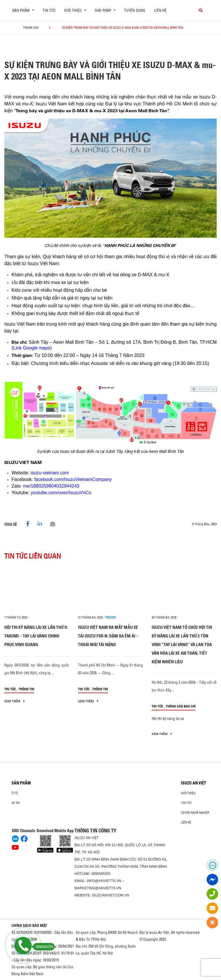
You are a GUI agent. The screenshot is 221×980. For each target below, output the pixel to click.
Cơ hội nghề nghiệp (195, 813)
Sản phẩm (21, 783)
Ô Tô (15, 793)
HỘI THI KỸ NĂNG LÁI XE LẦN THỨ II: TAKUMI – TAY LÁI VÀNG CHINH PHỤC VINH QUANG (36, 636)
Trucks (110, 617)
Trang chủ (31, 28)
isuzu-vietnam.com (50, 473)
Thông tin (26, 689)
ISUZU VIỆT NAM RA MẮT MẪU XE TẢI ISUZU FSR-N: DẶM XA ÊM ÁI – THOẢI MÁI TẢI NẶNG (108, 636)
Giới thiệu (188, 793)
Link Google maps (32, 348)
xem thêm (15, 701)
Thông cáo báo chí (181, 706)
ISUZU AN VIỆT (194, 783)
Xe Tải (16, 803)
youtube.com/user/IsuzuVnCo (61, 493)
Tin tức (49, 10)
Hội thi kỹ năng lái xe (168, 718)
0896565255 (101, 874)
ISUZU (80, 838)
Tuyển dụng (135, 10)
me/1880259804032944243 (51, 486)
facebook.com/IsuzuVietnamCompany (73, 479)
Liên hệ (160, 10)
